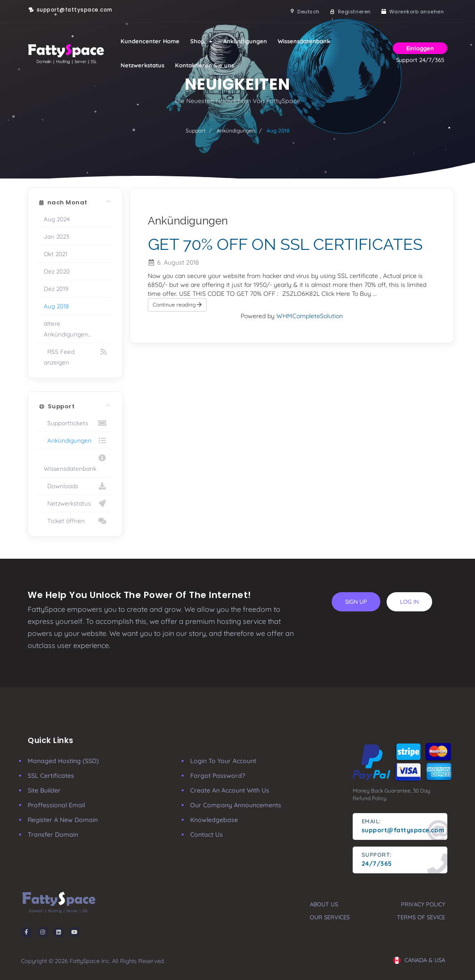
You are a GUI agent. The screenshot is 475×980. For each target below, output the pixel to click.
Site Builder (44, 790)
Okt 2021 (56, 254)
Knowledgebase (214, 820)
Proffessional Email (56, 805)
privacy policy (423, 904)
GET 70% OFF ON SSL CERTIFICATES (285, 244)
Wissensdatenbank (304, 41)
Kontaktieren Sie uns (204, 65)
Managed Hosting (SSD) (63, 761)
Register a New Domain (63, 820)
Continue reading (177, 305)
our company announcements (236, 805)
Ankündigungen (245, 41)
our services (330, 917)
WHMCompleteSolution (310, 316)
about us (324, 904)
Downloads (75, 486)
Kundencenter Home (150, 41)
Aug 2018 (56, 306)
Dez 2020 (57, 271)
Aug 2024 (57, 219)
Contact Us (206, 835)
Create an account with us (230, 790)
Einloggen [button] (420, 48)
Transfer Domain (53, 835)
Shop (201, 41)
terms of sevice (421, 917)
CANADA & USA (419, 960)
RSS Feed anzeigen (75, 356)
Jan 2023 (56, 236)
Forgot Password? (218, 776)
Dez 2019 (56, 289)
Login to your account (223, 761)
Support (196, 131)
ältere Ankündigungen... (67, 329)
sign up (356, 602)
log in (409, 602)
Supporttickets (75, 423)
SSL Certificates (51, 776)
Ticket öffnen (75, 521)
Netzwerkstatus (142, 65)
